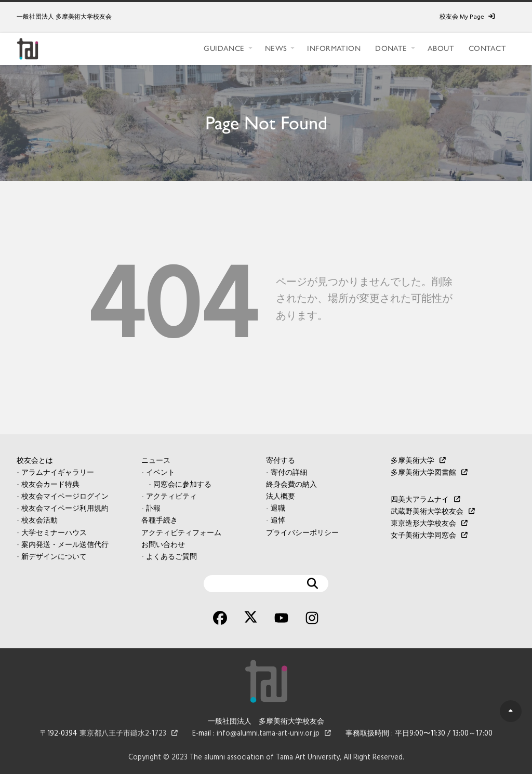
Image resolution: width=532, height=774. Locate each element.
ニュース (156, 461)
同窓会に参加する (182, 485)
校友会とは (35, 461)
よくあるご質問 (171, 557)
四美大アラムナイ (420, 500)
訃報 (153, 509)
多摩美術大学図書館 (423, 473)
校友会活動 (39, 521)
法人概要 (281, 497)
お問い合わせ (163, 545)
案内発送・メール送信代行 (65, 545)
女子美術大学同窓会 (423, 536)
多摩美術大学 (413, 461)
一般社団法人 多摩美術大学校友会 (64, 17)
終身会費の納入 (291, 485)
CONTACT (487, 48)
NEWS (276, 48)
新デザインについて (54, 557)
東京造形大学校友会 (423, 524)
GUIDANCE (224, 48)
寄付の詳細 (289, 473)
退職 (278, 509)
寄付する (281, 461)
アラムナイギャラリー (58, 473)
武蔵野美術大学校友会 (427, 512)
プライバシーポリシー (302, 533)
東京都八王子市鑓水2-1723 (123, 734)
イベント (161, 473)
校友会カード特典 (50, 485)
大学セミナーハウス (54, 533)
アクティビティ (171, 497)
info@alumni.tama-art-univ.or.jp (268, 734)
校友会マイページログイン (65, 497)
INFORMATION (334, 48)
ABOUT (441, 48)
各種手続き (159, 521)
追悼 (278, 521)
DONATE (391, 48)
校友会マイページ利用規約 (65, 509)
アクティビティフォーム (181, 533)
